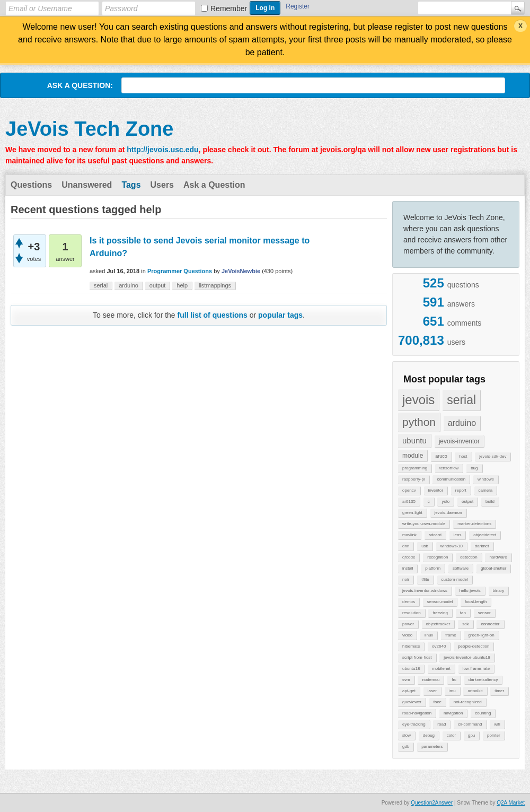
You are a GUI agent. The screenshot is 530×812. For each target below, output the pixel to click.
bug (474, 468)
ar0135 (409, 501)
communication (451, 479)
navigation (453, 713)
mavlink (409, 535)
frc (454, 680)
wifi (497, 724)
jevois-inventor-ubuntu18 (467, 657)
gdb (406, 746)
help (182, 285)
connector (490, 624)
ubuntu (414, 440)
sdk (465, 624)
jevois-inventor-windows (425, 591)
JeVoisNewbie (241, 271)
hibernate (411, 646)
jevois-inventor (459, 441)
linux (429, 635)
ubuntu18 (411, 669)
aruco (441, 456)
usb (425, 546)
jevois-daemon (448, 513)
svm (406, 680)
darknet (482, 546)
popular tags (280, 315)
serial (461, 400)
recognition (438, 557)
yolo (445, 501)
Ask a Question (214, 185)
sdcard (435, 535)
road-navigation (417, 713)
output (467, 501)
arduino (462, 423)
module (413, 456)
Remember (229, 8)
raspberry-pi (414, 479)
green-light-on (481, 635)
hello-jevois (470, 591)
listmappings (215, 285)
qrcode (409, 557)
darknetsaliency (483, 680)
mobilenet (441, 669)
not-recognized (468, 702)
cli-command (470, 724)
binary (499, 591)
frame (450, 635)
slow (407, 735)
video (407, 635)
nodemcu (431, 680)
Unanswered (87, 185)
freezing (440, 613)
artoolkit (475, 691)
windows (486, 479)
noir (406, 579)
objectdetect (485, 535)
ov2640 (439, 646)
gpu (471, 735)
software (461, 568)
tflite (425, 579)
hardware (498, 557)
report (461, 490)
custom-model (455, 579)
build (490, 501)
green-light (412, 513)
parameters (432, 746)
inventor (436, 490)
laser (432, 691)
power (408, 624)
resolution (412, 613)
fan (463, 613)
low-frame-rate (476, 669)
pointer (493, 735)
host (463, 456)
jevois (418, 400)
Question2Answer (432, 803)
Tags (131, 185)
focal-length (476, 602)
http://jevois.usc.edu (162, 150)
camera (486, 490)
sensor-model (440, 602)
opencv (409, 490)
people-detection (474, 646)
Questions (31, 185)
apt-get (409, 691)
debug (429, 735)
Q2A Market (511, 803)
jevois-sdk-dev (493, 456)
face (438, 702)
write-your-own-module (424, 524)
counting (483, 713)
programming (415, 468)
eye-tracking (414, 724)
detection (469, 557)
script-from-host (417, 657)
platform (433, 568)
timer (499, 691)
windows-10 (452, 546)
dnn (406, 546)
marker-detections (474, 524)
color (451, 735)
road (441, 724)
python (419, 422)
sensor (484, 613)
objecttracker (438, 624)
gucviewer (412, 702)
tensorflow (449, 468)
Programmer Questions (180, 271)
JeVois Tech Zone (89, 129)
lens (458, 535)
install (408, 568)
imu (452, 691)
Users (162, 185)
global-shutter (493, 568)
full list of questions (213, 315)
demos (409, 602)
